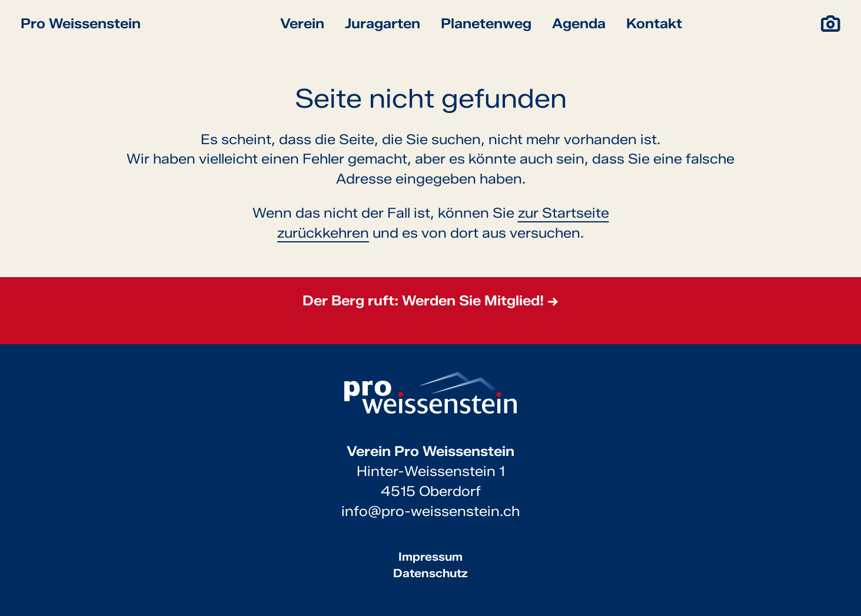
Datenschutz (430, 573)
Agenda (579, 23)
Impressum (430, 557)
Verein (302, 23)
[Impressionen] (830, 24)
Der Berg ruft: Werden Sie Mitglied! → (430, 300)
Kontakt (654, 23)
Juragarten (383, 23)
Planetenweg (486, 23)
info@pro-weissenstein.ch (430, 511)
